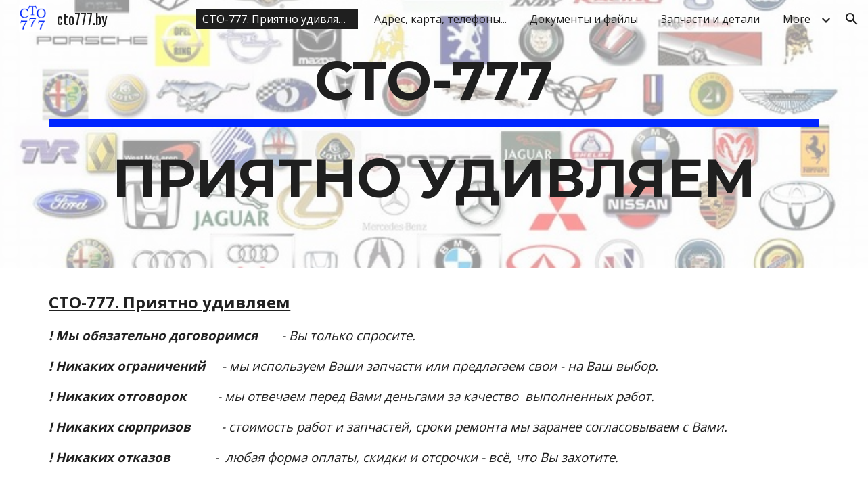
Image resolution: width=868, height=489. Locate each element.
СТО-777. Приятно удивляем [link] (277, 19)
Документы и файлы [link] (584, 19)
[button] (852, 19)
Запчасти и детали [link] (710, 19)
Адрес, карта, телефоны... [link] (440, 19)
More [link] (797, 19)
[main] (434, 134)
